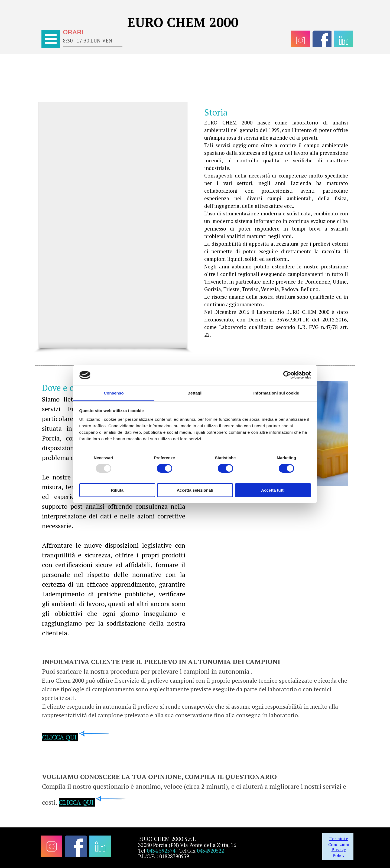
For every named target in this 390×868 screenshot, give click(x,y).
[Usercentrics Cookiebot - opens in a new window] (287, 375)
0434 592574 (161, 851)
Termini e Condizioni (339, 841)
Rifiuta (117, 490)
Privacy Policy (339, 852)
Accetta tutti (273, 490)
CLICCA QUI (59, 737)
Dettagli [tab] (195, 393)
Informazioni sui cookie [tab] (276, 393)
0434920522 (210, 851)
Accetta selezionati (195, 490)
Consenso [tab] (114, 393)
